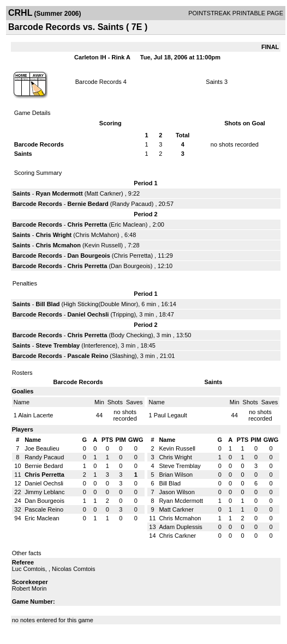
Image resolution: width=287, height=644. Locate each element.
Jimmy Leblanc (44, 492)
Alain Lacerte (35, 415)
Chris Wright (53, 235)
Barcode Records (98, 82)
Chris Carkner (177, 536)
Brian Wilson (176, 475)
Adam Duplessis (180, 527)
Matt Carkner (104, 193)
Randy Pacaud (132, 204)
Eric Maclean (128, 224)
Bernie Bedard (88, 204)
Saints (214, 82)
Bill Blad (47, 304)
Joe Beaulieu (42, 448)
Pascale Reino (88, 356)
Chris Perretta (88, 224)
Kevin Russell (103, 245)
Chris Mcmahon (58, 245)
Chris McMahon (96, 235)
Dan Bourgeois (89, 256)
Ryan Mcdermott (59, 193)
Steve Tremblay (58, 345)
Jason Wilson (177, 492)
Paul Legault (171, 415)
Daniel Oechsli (88, 314)
